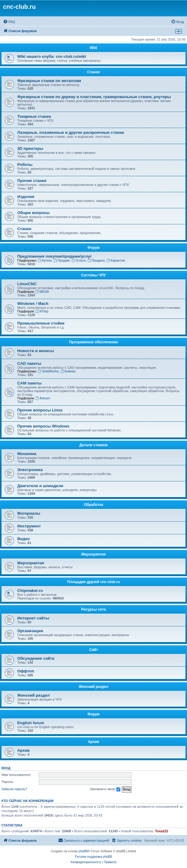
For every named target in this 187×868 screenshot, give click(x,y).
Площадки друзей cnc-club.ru (94, 582)
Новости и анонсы (36, 351)
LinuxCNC (27, 284)
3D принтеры (30, 149)
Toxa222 (162, 831)
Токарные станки (34, 116)
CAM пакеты (29, 383)
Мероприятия (93, 554)
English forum (31, 723)
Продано (96, 260)
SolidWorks (48, 371)
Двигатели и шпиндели (40, 486)
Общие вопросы (33, 213)
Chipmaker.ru (30, 591)
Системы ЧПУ (93, 275)
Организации (30, 631)
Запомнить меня (105, 789)
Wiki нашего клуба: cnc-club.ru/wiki (52, 56)
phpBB (83, 851)
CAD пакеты (29, 363)
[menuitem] (9, 22)
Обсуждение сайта (36, 658)
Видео (23, 539)
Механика (27, 454)
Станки (94, 72)
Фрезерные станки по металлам (49, 81)
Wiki (93, 48)
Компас (68, 371)
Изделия (26, 197)
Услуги (79, 260)
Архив (93, 742)
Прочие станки (32, 181)
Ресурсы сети (93, 609)
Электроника (30, 470)
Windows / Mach (33, 304)
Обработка (94, 505)
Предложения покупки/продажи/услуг (55, 256)
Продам (62, 260)
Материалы (29, 513)
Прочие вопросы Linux (40, 410)
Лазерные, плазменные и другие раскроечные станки (71, 132)
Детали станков (93, 445)
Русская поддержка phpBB (93, 857)
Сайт (93, 650)
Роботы (25, 165)
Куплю (45, 260)
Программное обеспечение (93, 342)
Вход (6, 768)
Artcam (43, 398)
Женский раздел (94, 687)
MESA (42, 292)
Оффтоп (26, 671)
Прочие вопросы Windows (43, 426)
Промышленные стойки (41, 323)
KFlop (42, 311)
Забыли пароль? (14, 789)
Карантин (116, 260)
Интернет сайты (33, 618)
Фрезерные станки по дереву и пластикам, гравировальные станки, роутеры (94, 97)
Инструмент (29, 526)
